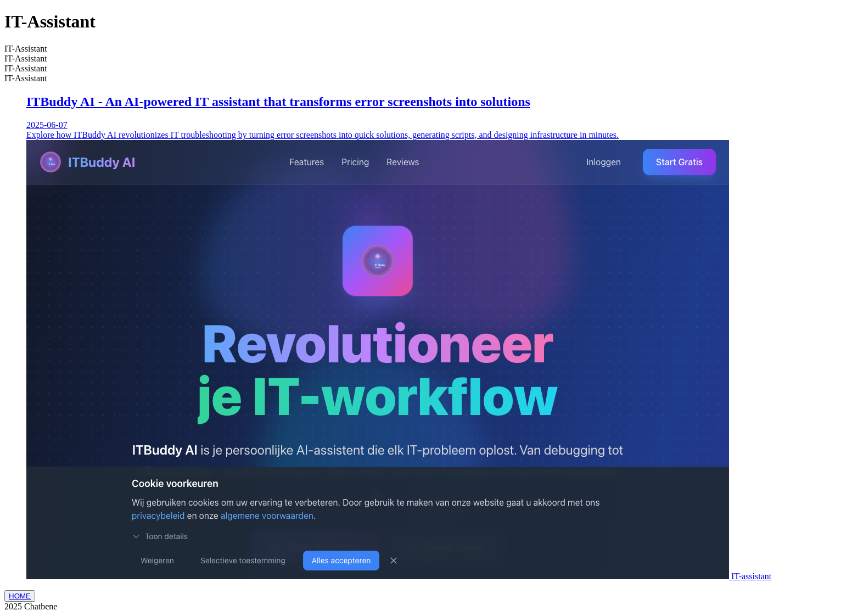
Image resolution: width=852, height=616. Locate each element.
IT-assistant (751, 576)
